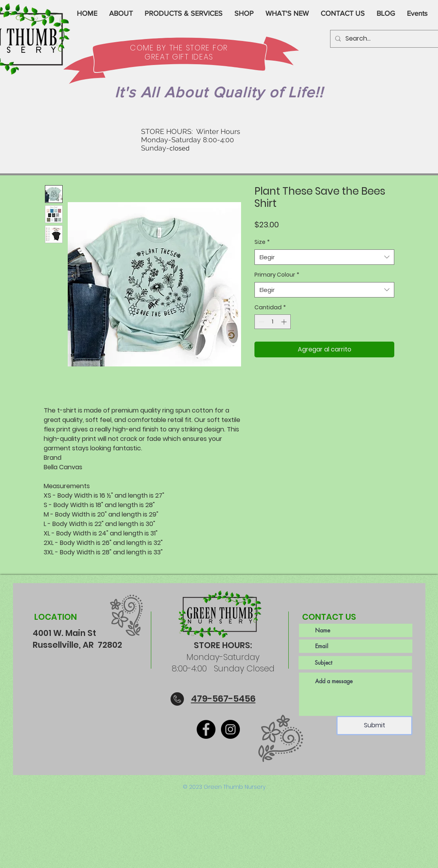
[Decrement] (261, 322)
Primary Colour (277, 275)
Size (262, 242)
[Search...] (389, 39)
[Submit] (374, 726)
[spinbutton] (273, 322)
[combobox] (324, 257)
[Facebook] (206, 729)
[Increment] (285, 322)
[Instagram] (230, 729)
